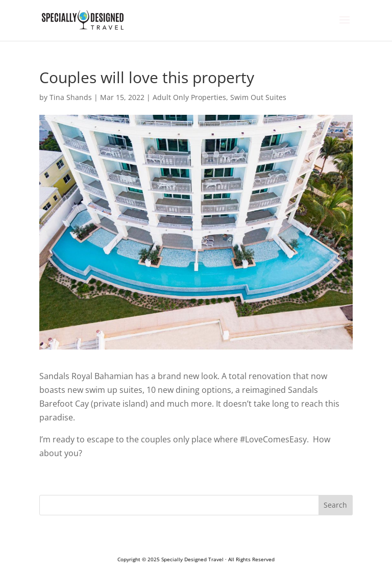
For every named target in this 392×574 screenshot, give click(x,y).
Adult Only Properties (189, 97)
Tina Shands (71, 97)
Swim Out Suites (258, 97)
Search (335, 505)
